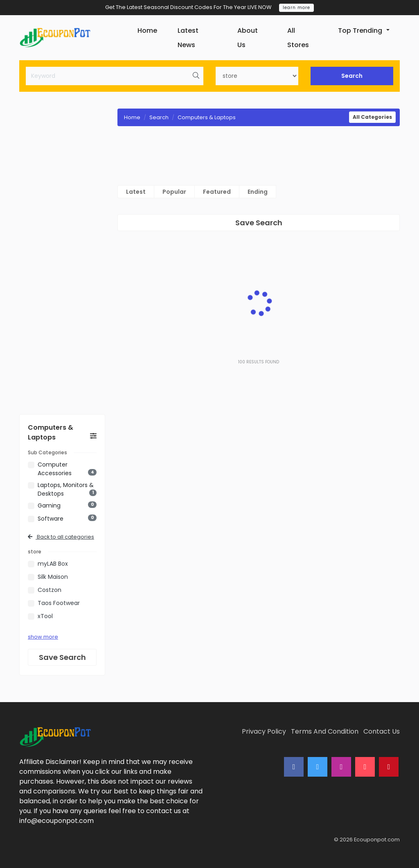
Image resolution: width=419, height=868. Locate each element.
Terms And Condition (325, 731)
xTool (45, 616)
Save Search (62, 657)
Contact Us (382, 731)
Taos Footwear (59, 603)
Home (147, 31)
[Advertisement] (62, 256)
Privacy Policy (264, 731)
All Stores (298, 38)
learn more (296, 8)
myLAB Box (53, 564)
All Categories (372, 117)
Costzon (50, 590)
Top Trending (360, 31)
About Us (248, 38)
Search (352, 76)
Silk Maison (53, 577)
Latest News (188, 38)
